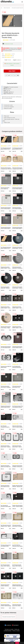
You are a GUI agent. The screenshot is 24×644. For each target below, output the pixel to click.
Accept (17, 643)
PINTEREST (15, 625)
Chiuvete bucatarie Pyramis (17, 8)
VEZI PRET (12, 71)
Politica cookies (16, 631)
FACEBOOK (8, 625)
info (10, 151)
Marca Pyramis (7, 8)
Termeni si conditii (9, 629)
